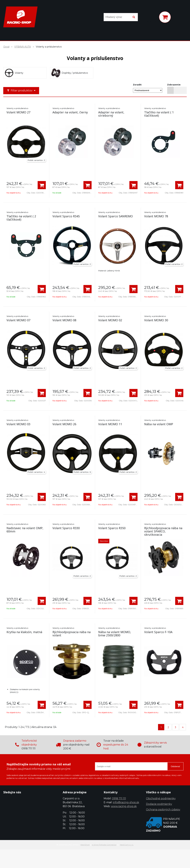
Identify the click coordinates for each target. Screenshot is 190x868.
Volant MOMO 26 (64, 424)
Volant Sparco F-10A (158, 632)
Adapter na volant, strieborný (111, 114)
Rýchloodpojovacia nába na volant (72, 634)
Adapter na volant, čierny (70, 112)
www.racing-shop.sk (124, 806)
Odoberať (175, 766)
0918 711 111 (119, 798)
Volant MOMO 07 (18, 320)
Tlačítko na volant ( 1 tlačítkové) (159, 114)
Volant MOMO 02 (110, 320)
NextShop (85, 845)
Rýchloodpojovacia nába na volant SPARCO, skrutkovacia (163, 531)
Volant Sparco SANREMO (116, 216)
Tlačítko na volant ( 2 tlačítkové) (21, 218)
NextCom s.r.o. (127, 845)
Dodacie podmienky (159, 804)
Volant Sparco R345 (66, 216)
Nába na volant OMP (159, 424)
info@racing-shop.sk (126, 802)
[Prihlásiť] (152, 18)
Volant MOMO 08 (64, 320)
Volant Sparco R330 (66, 528)
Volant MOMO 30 (156, 320)
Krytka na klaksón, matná (24, 632)
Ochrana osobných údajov (163, 810)
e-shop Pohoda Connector (104, 845)
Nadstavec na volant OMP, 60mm (25, 530)
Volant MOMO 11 (110, 424)
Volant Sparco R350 (112, 528)
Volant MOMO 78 (156, 216)
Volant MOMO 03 (18, 424)
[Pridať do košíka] (42, 185)
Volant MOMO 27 (18, 112)
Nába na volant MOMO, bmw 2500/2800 (115, 634)
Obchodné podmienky (161, 798)
